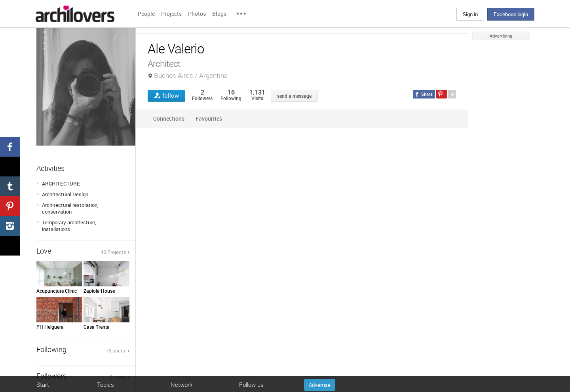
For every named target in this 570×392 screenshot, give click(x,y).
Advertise (320, 385)
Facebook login (511, 14)
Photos (197, 14)
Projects (171, 14)
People (146, 14)
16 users (116, 350)
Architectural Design (65, 194)
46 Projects (113, 252)
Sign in (470, 14)
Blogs (219, 14)
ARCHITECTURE (61, 184)
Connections (169, 118)
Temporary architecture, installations (69, 226)
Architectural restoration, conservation (70, 208)
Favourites (209, 118)
